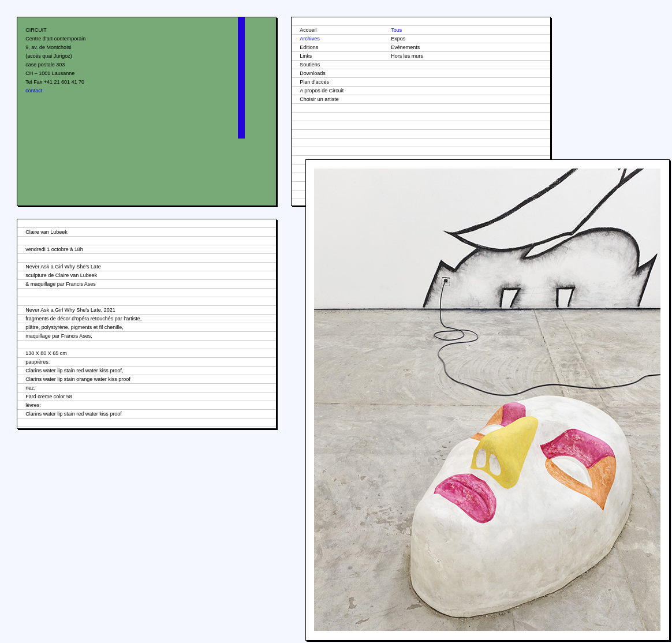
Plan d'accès (314, 82)
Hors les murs (407, 56)
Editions (309, 47)
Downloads (313, 73)
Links (306, 56)
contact (34, 91)
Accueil (308, 30)
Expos (398, 39)
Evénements (405, 47)
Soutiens (310, 65)
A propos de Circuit (322, 91)
